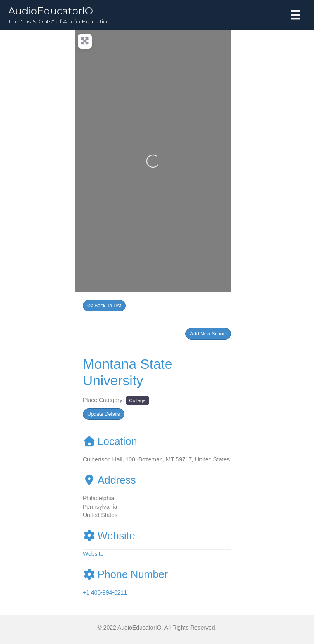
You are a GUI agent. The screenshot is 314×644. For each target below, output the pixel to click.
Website (109, 536)
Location (110, 441)
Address (109, 480)
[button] (208, 334)
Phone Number (125, 574)
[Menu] (295, 15)
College (137, 400)
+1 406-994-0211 (105, 592)
